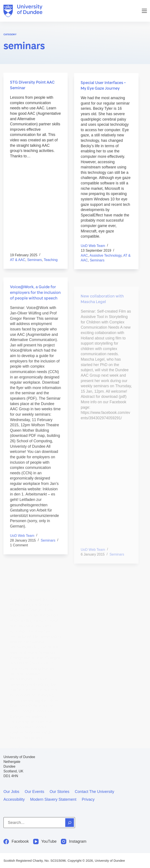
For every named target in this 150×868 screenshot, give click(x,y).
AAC (84, 256)
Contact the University (95, 792)
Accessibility (14, 799)
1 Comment (19, 549)
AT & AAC (18, 260)
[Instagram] (74, 841)
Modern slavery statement (53, 799)
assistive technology (105, 256)
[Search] (70, 823)
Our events (34, 792)
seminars (34, 260)
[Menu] (144, 11)
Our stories (60, 792)
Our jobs (11, 792)
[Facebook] (16, 841)
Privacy (88, 799)
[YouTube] (45, 841)
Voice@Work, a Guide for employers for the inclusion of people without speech (35, 296)
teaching (51, 260)
